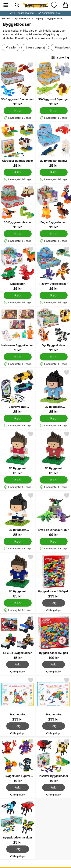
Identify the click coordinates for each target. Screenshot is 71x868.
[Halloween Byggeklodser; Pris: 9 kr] (18, 330)
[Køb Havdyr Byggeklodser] (54, 295)
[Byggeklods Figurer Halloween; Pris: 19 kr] (18, 761)
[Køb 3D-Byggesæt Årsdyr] (18, 234)
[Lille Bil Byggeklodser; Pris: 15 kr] (18, 638)
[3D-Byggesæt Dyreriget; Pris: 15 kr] (53, 84)
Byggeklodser (55, 18)
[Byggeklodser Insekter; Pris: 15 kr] (18, 822)
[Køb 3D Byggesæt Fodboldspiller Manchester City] (54, 418)
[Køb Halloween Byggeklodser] (18, 357)
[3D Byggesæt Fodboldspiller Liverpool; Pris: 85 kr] (53, 453)
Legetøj (39, 18)
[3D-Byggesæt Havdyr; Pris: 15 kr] (53, 145)
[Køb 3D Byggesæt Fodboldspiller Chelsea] (18, 603)
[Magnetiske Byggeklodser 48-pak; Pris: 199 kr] (53, 699)
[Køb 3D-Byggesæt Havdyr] (54, 172)
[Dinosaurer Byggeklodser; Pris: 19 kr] (18, 269)
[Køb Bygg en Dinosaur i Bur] (54, 541)
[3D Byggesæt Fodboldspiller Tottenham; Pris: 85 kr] (18, 515)
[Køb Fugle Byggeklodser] (54, 234)
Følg (54, 603)
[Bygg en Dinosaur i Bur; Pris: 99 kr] (53, 515)
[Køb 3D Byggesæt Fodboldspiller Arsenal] (18, 480)
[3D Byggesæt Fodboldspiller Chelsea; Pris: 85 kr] (18, 576)
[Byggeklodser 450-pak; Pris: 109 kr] (53, 638)
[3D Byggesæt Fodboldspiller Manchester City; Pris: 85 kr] (53, 392)
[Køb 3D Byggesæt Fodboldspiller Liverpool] (54, 480)
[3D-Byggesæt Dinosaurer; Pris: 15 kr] (18, 84)
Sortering (60, 58)
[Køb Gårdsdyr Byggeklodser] (18, 172)
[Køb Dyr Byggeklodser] (54, 357)
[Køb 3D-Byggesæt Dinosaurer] (18, 111)
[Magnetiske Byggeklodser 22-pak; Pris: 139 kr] (18, 699)
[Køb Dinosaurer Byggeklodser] (18, 295)
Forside (6, 18)
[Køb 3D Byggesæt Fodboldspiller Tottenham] (18, 541)
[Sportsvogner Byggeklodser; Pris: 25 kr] (18, 392)
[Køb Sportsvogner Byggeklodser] (18, 418)
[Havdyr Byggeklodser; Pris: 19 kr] (53, 269)
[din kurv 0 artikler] (65, 5)
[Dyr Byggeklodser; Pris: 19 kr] (53, 330)
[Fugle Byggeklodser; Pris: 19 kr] (53, 207)
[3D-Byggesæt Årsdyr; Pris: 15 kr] (18, 207)
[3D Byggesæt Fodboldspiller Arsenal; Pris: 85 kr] (18, 453)
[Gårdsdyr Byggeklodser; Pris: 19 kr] (18, 145)
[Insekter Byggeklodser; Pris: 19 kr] (53, 761)
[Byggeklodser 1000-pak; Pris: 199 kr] (53, 576)
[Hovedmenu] (6, 5)
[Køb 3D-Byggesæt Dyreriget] (54, 111)
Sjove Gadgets (22, 18)
